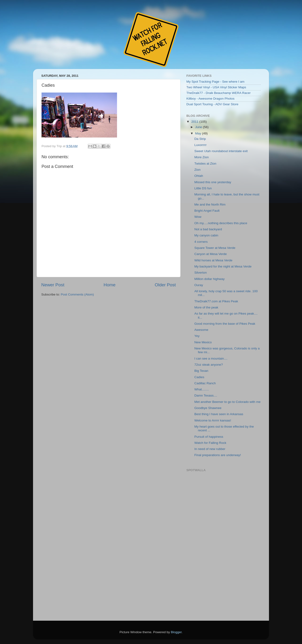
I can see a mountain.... (211, 358)
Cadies (199, 377)
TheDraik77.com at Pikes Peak (216, 301)
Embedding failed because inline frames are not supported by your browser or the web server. (223, 544)
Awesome (201, 330)
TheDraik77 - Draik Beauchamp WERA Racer (218, 93)
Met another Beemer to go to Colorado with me (228, 402)
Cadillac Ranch (205, 383)
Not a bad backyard (208, 229)
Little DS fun (203, 188)
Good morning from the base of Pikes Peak (225, 324)
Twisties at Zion (205, 164)
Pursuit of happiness (209, 437)
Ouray (199, 285)
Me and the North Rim (210, 205)
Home (109, 285)
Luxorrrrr (201, 145)
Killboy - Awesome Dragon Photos (210, 99)
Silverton (201, 273)
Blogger (176, 632)
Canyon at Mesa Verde (211, 254)
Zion (197, 170)
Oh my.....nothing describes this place (221, 223)
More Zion (202, 157)
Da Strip (200, 139)
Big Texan (201, 371)
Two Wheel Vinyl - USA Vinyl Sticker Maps (216, 87)
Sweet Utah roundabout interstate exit (221, 151)
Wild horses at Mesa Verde (213, 260)
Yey (197, 336)
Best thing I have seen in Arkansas (219, 414)
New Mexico (203, 342)
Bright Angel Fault (207, 211)
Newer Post (53, 285)
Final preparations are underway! (218, 455)
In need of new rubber (210, 449)
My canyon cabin (206, 235)
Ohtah (199, 176)
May (199, 133)
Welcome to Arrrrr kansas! (213, 420)
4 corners (201, 242)
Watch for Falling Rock (210, 443)
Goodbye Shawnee (208, 408)
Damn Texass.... (206, 395)
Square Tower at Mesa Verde (215, 248)
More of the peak (206, 307)
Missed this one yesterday (213, 182)
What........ (202, 389)
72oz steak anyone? (209, 365)
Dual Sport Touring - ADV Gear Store (212, 104)
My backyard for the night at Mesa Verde (223, 266)
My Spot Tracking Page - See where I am (215, 82)
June (199, 127)
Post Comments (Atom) (77, 294)
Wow (198, 217)
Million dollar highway (210, 279)
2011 (195, 122)
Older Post (165, 285)
